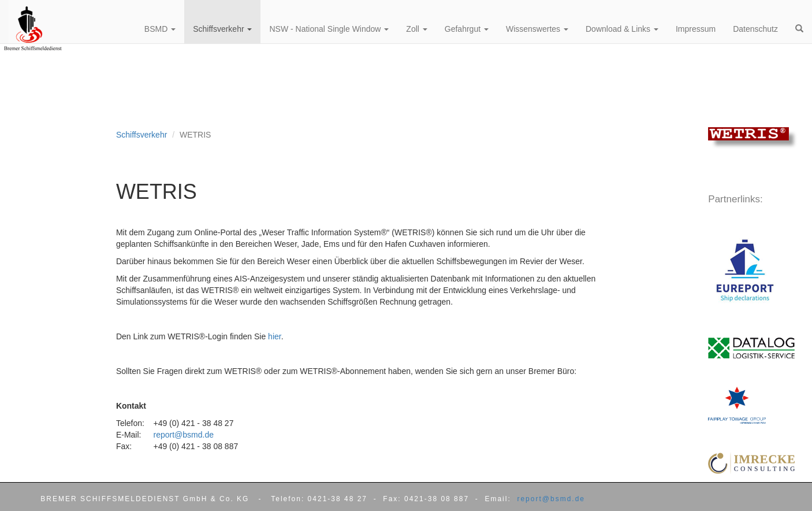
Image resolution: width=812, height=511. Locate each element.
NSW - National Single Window (329, 29)
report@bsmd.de (183, 435)
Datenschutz (755, 29)
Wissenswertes (537, 29)
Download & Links (622, 29)
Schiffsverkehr (141, 135)
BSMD (160, 29)
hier (275, 336)
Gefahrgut (467, 29)
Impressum (696, 29)
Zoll (416, 29)
